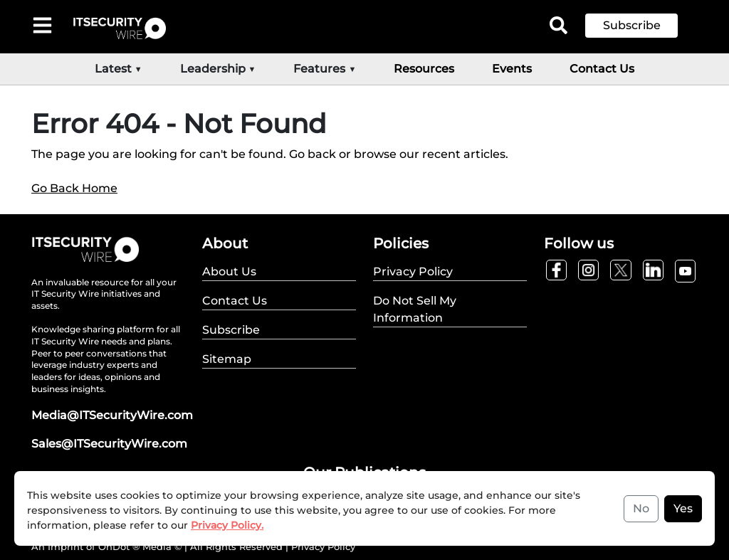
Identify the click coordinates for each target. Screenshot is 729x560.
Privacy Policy (323, 546)
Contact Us (602, 69)
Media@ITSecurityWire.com (112, 415)
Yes (683, 508)
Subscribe (632, 25)
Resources (424, 69)
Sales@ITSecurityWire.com (109, 444)
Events (512, 69)
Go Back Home (74, 188)
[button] (642, 26)
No (641, 508)
